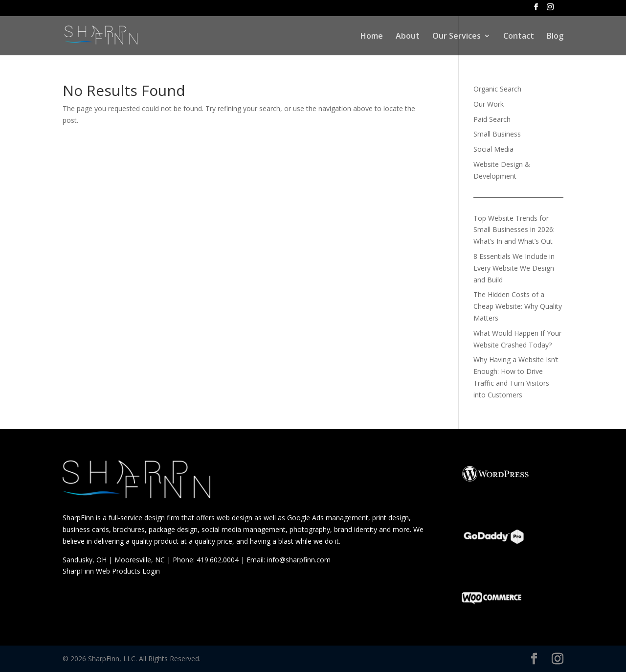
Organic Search (497, 89)
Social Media (493, 149)
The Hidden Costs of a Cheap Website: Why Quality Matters (518, 306)
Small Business (497, 134)
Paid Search (492, 119)
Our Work (489, 104)
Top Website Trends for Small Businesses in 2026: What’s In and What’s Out (514, 230)
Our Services (457, 37)
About (408, 37)
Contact (519, 37)
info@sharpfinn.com (299, 560)
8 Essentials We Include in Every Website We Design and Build (514, 268)
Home (372, 37)
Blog (555, 37)
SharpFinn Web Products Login (112, 571)
